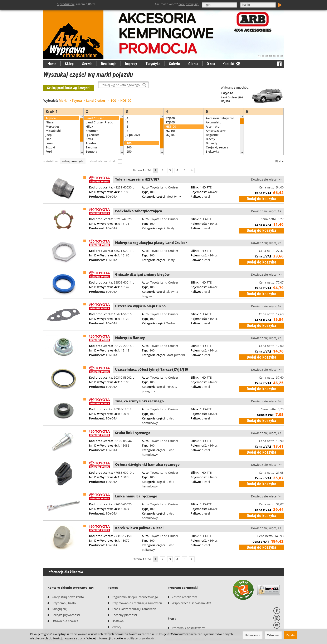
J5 (127, 116)
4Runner (92, 124)
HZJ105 (171, 124)
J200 (129, 141)
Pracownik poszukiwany (188, 608)
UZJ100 (171, 129)
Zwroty (116, 614)
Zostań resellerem (184, 584)
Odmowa (273, 635)
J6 (127, 120)
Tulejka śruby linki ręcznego (139, 395)
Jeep (49, 129)
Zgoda (290, 635)
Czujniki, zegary (217, 141)
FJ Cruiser (92, 129)
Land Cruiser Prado (99, 116)
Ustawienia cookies (65, 608)
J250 (129, 145)
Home (52, 64)
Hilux (89, 120)
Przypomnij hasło (64, 590)
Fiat (48, 133)
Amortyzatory (216, 124)
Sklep (69, 64)
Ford (49, 145)
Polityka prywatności (66, 602)
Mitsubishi (53, 124)
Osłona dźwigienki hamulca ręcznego (147, 458)
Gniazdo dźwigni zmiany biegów (142, 268)
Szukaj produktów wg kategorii (69, 85)
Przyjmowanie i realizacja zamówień (137, 590)
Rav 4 (89, 133)
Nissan (50, 116)
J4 (127, 112)
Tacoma (91, 141)
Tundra (91, 137)
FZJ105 (170, 116)
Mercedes (53, 120)
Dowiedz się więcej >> (266, 173)
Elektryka (213, 145)
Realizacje (109, 64)
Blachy (211, 133)
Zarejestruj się (189, 4)
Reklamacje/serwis (125, 620)
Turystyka (153, 64)
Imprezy (131, 64)
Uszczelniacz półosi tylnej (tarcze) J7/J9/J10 (152, 363)
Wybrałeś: (51, 94)
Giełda (193, 64)
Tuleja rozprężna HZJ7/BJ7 (137, 173)
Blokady (212, 137)
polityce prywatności (141, 638)
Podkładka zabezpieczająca (139, 205)
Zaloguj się (59, 596)
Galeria (174, 64)
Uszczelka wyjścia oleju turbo (140, 300)
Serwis (87, 64)
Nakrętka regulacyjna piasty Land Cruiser (151, 236)
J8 (127, 133)
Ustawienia (253, 635)
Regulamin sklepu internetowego (135, 584)
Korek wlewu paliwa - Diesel (139, 522)
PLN (279, 155)
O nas (211, 64)
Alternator (213, 120)
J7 (127, 124)
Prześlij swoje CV (183, 614)
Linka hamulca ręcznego (136, 490)
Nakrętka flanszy (130, 331)
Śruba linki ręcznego (133, 427)
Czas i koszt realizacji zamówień (134, 596)
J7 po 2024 (133, 129)
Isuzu (49, 137)
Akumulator (214, 116)
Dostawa (118, 608)
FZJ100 (170, 112)
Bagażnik (212, 129)
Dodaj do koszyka (261, 192)
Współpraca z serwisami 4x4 (192, 590)
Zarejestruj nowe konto (68, 584)
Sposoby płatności (124, 602)
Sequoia (91, 145)
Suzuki (50, 141)
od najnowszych (73, 155)
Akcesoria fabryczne (220, 112)
